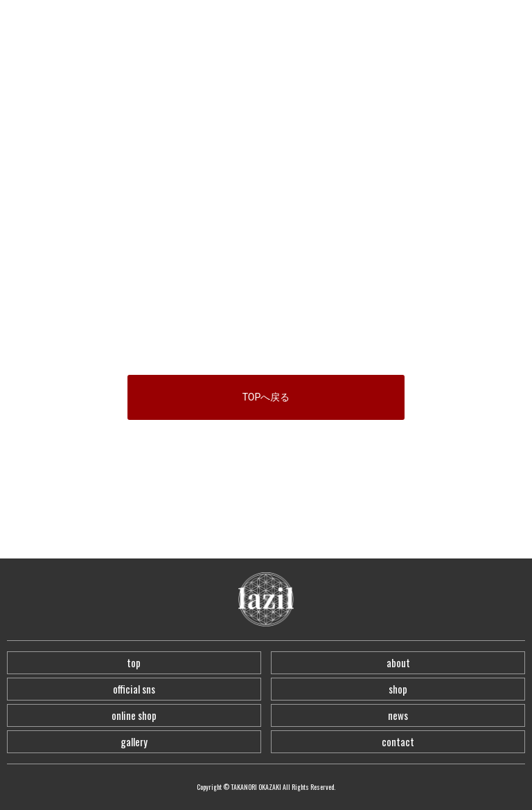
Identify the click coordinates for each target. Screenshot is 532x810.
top (134, 662)
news (398, 715)
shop (398, 689)
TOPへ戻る (266, 397)
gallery (134, 741)
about (398, 662)
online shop (134, 715)
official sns (134, 689)
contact (398, 741)
